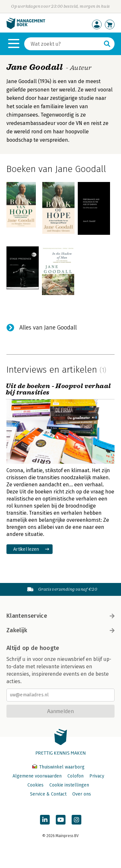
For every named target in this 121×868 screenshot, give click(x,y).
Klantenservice (60, 616)
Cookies (35, 785)
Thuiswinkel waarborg (58, 767)
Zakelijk (60, 630)
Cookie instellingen (69, 785)
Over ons (82, 794)
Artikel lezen (26, 549)
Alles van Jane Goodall (48, 328)
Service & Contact (48, 794)
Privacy (97, 776)
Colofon (76, 776)
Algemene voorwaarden (37, 776)
